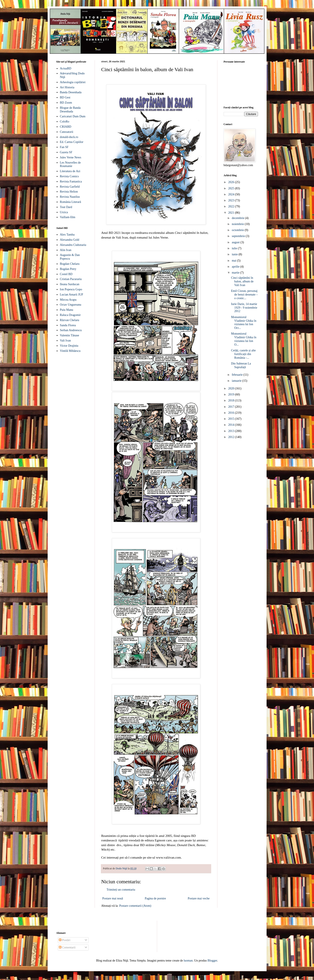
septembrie (239, 236)
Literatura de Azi (70, 171)
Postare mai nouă (113, 898)
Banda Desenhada (71, 92)
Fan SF (64, 147)
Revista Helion (69, 192)
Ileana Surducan (70, 284)
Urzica (64, 212)
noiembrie (238, 224)
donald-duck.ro (69, 137)
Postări (65, 940)
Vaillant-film (68, 217)
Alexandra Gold (70, 240)
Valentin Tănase (70, 335)
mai (234, 261)
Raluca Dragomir (70, 315)
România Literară (70, 202)
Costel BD (66, 274)
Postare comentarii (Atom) (135, 906)
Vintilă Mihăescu (70, 351)
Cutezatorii (67, 132)
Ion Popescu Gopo (71, 289)
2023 (232, 200)
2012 (232, 437)
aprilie (236, 267)
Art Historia (67, 87)
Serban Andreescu (71, 330)
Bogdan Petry (68, 269)
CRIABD (66, 127)
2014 (232, 425)
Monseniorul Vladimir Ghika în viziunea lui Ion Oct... (244, 322)
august (236, 242)
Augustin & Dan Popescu (70, 257)
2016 (232, 413)
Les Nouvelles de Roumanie (70, 164)
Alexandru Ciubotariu (73, 245)
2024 (232, 194)
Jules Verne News (71, 157)
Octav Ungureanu (71, 305)
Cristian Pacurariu (71, 279)
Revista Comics (69, 176)
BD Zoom (66, 103)
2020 (232, 388)
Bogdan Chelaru (70, 264)
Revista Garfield (70, 187)
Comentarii (67, 947)
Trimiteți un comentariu (121, 890)
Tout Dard (66, 207)
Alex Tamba (67, 235)
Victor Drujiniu (69, 346)
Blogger (212, 961)
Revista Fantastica (71, 181)
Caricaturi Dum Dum (73, 116)
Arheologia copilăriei (73, 82)
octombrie (238, 230)
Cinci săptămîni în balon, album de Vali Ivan (242, 281)
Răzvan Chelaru (70, 320)
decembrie (238, 218)
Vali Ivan (65, 341)
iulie (235, 248)
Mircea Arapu (68, 300)
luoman (188, 961)
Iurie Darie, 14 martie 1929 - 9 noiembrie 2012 (244, 308)
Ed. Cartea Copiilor (72, 142)
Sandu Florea (68, 325)
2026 (232, 182)
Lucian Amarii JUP (71, 295)
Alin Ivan (66, 250)
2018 (232, 400)
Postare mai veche (199, 898)
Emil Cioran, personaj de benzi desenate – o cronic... (244, 295)
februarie (238, 375)
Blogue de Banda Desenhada (70, 110)
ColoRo (65, 122)
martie (236, 273)
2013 (232, 431)
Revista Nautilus (70, 197)
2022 (232, 206)
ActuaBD (66, 68)
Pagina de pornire (155, 898)
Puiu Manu (67, 310)
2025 (232, 188)
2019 (232, 394)
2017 (232, 407)
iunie (235, 254)
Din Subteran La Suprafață (241, 365)
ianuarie (237, 381)
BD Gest (65, 97)
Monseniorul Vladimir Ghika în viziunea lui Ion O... (244, 339)
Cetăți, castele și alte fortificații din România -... (243, 354)
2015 (232, 419)
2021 (232, 213)
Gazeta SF (66, 152)
